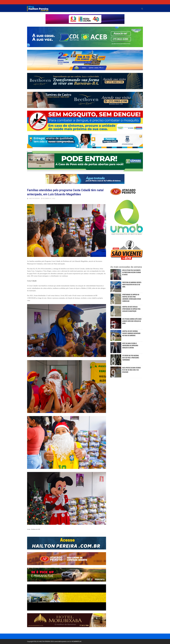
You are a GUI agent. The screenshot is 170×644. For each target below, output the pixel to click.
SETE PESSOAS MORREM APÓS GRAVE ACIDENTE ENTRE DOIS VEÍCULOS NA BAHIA (132, 321)
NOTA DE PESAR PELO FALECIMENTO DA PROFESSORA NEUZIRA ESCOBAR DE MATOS (132, 272)
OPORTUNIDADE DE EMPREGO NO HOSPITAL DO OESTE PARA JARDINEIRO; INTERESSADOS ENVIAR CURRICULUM (132, 298)
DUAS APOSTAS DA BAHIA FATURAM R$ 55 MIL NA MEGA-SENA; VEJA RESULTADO (131, 370)
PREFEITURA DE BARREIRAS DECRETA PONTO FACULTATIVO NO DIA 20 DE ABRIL (132, 285)
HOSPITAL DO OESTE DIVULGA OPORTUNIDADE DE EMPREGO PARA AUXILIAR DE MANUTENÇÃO (131, 309)
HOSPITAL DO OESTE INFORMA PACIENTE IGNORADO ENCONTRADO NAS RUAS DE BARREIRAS (131, 333)
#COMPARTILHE (76, 641)
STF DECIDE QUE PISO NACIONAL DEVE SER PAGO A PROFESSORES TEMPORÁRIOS (131, 358)
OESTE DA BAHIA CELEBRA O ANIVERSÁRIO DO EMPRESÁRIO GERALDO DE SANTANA (130, 345)
